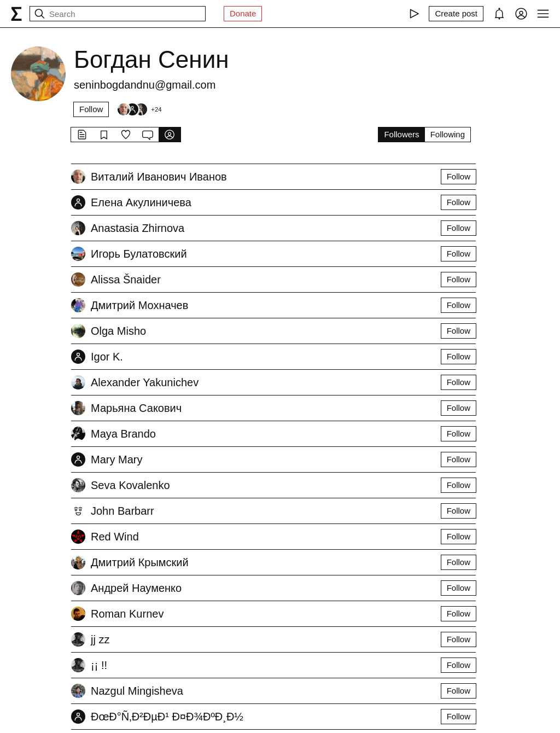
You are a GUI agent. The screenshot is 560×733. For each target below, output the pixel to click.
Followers (401, 134)
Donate (243, 13)
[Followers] (139, 109)
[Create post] (456, 14)
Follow (91, 109)
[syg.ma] (16, 14)
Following (448, 134)
